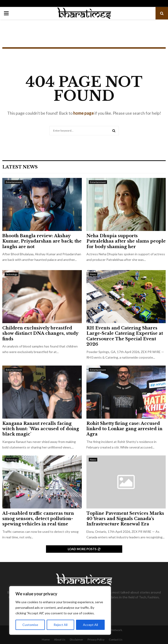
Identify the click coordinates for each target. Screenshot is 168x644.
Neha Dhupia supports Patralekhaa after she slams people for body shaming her (126, 241)
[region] (60, 610)
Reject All (61, 625)
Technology (12, 274)
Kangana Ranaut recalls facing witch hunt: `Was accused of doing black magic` (41, 429)
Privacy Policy (96, 639)
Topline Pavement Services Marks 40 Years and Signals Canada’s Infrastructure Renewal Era (125, 519)
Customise (30, 625)
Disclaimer (76, 639)
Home (46, 639)
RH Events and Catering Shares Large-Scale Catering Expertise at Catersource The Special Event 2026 (125, 336)
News (93, 274)
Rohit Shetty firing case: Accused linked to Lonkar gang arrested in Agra (124, 429)
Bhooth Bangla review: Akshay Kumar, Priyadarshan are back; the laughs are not (42, 241)
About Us (60, 639)
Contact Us (116, 639)
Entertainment (14, 182)
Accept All (90, 625)
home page (84, 113)
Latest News (20, 167)
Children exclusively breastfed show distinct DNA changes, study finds (40, 333)
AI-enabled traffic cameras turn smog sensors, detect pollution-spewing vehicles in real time (38, 519)
